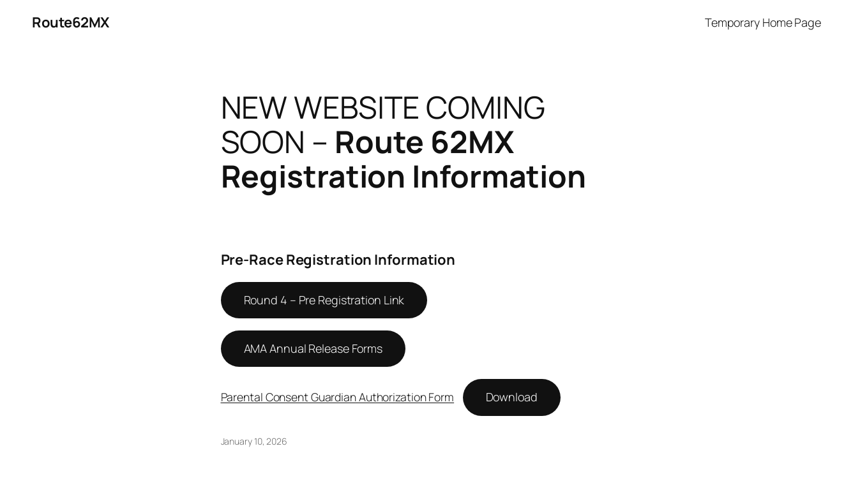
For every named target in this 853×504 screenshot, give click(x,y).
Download (512, 397)
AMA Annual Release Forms (313, 348)
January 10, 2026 (254, 441)
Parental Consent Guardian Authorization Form (338, 397)
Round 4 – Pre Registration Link (324, 300)
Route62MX (71, 22)
